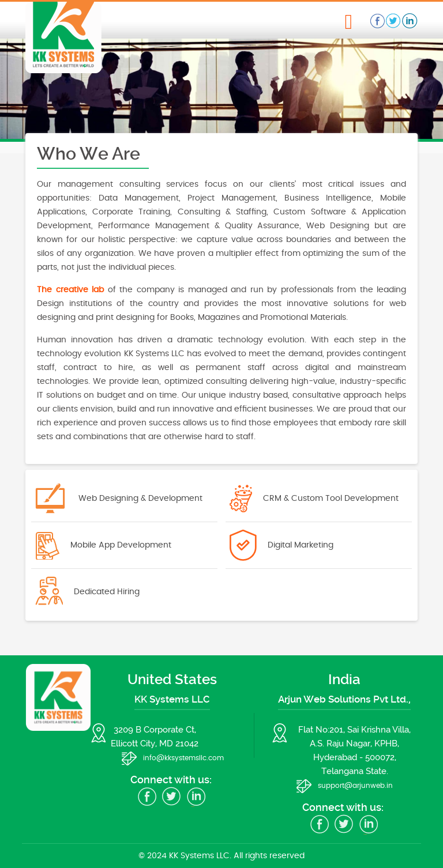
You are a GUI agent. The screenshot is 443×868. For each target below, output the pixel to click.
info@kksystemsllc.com (183, 758)
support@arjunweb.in (355, 786)
